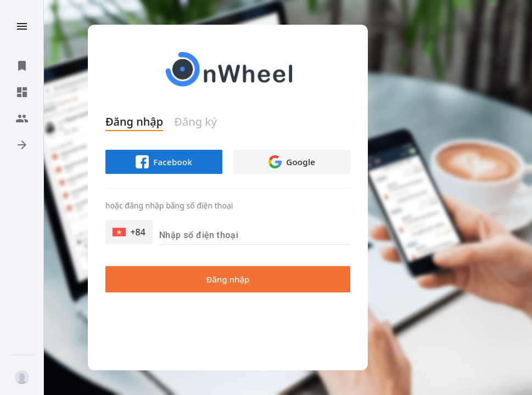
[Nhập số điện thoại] (255, 235)
